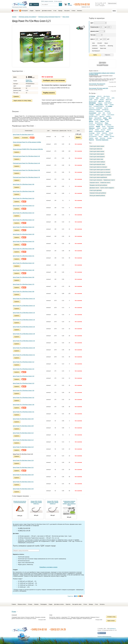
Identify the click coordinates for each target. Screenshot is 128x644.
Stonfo (109, 130)
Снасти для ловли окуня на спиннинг (100, 172)
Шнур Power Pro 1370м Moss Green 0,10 (24, 299)
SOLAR (91, 130)
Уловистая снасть (105, 183)
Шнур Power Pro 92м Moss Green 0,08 (23, 426)
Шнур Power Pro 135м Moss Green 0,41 (24, 256)
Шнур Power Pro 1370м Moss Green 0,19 (24, 320)
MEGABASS (98, 118)
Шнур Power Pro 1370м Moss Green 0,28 (24, 334)
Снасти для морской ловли (97, 164)
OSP (108, 121)
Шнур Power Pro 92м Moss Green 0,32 (23, 467)
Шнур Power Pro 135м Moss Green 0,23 (24, 227)
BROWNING (92, 103)
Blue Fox (101, 101)
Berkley (102, 100)
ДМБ (97, 138)
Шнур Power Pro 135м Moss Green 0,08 (24, 191)
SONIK (97, 130)
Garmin (106, 108)
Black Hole (103, 48)
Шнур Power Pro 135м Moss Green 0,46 (24, 270)
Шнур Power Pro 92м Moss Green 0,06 (23, 419)
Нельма (109, 138)
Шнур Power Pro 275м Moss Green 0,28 (24, 391)
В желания (25, 138)
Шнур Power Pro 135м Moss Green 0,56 (24, 277)
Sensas (104, 128)
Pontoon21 (92, 125)
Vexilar (91, 135)
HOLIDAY (107, 111)
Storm (91, 131)
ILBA (99, 113)
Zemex (106, 137)
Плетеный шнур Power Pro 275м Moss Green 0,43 (26, 156)
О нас (55, 11)
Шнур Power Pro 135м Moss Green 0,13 (24, 206)
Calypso (100, 103)
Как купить (67, 11)
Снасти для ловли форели (97, 157)
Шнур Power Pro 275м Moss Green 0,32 (24, 398)
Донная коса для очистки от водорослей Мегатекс (20, 502)
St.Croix (103, 130)
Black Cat (108, 100)
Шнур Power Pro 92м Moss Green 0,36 (23, 475)
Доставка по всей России (102, 64)
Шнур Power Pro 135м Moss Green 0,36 (24, 249)
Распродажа (25, 11)
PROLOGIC (108, 125)
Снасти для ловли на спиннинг (98, 167)
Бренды (60, 11)
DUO (90, 106)
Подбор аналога (49, 93)
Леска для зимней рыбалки (97, 196)
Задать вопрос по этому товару (22, 100)
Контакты (80, 11)
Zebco (100, 137)
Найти (95, 55)
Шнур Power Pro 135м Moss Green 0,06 (24, 184)
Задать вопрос (111, 621)
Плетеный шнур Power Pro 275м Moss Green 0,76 (26, 177)
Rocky (104, 126)
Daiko (106, 105)
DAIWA (112, 105)
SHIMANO (95, 48)
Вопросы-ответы (22, 604)
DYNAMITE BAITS (99, 106)
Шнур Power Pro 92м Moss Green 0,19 (23, 447)
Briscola (108, 101)
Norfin (97, 121)
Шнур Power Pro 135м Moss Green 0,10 (24, 198)
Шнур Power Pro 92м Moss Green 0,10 (23, 433)
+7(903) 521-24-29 (58, 629)
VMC (102, 135)
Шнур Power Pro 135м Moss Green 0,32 (24, 241)
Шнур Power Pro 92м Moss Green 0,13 (23, 440)
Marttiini (108, 116)
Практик (91, 140)
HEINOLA (92, 111)
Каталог (14, 17)
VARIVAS (95, 46)
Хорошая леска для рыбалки (98, 193)
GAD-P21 (92, 108)
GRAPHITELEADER (94, 110)
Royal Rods (110, 126)
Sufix (93, 43)
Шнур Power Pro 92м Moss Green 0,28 (23, 460)
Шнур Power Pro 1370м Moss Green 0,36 (24, 348)
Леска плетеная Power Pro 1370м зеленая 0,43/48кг (27, 142)
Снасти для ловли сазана (97, 146)
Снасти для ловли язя (96, 149)
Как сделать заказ (77, 604)
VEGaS (111, 133)
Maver (106, 43)
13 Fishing (92, 96)
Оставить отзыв (111, 617)
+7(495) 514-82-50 (39, 629)
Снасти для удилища (96, 190)
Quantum (91, 126)
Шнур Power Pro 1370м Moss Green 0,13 (24, 306)
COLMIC (100, 43)
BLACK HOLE (93, 101)
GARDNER (99, 108)
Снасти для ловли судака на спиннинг (100, 175)
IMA (104, 113)
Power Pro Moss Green (29, 81)
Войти (114, 11)
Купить (78, 137)
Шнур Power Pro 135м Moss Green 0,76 (24, 284)
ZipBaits (91, 138)
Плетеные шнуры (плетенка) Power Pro (49, 17)
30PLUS (99, 96)
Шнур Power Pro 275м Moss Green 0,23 (24, 383)
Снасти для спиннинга (96, 180)
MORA (107, 120)
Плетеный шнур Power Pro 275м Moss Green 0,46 (26, 163)
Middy (105, 118)
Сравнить (16, 96)
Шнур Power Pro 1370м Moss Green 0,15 (24, 313)
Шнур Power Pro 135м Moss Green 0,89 (24, 292)
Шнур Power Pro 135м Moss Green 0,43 (24, 263)
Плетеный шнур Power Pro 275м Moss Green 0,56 (26, 170)
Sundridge (92, 133)
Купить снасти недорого (107, 188)
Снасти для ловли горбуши (97, 162)
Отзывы (30, 604)
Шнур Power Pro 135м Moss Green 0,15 (24, 213)
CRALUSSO (99, 105)
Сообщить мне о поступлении (54, 80)
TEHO (98, 133)
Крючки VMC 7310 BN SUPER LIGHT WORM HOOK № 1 (36, 502)
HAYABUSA (105, 110)
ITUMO (109, 113)
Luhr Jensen (111, 115)
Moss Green (66, 17)
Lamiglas (91, 115)
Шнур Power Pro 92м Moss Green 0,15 (23, 134)
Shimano (111, 128)
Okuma (102, 121)
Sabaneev (92, 128)
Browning (110, 46)
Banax (96, 100)
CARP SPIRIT (108, 103)
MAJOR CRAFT (93, 116)
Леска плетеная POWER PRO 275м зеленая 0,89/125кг (28, 149)
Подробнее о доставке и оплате (48, 567)
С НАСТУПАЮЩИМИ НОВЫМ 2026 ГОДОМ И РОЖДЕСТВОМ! (102, 74)
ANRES (103, 98)
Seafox (99, 128)
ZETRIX (112, 137)
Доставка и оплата (47, 11)
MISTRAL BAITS (98, 120)
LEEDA (98, 115)
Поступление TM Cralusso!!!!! (97, 84)
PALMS (91, 123)
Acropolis (91, 98)
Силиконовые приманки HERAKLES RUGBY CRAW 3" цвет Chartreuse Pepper (69, 503)
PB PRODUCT (96, 51)
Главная (14, 604)
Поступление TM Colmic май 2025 (98, 88)
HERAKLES (100, 111)
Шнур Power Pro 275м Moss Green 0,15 (24, 369)
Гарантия (38, 11)
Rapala (98, 126)
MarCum (102, 116)
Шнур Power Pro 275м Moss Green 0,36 (24, 405)
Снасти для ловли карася (97, 154)
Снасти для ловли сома (96, 159)
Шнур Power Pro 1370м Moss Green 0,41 (24, 355)
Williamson (108, 135)
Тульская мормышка (102, 140)
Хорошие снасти (94, 183)
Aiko (97, 98)
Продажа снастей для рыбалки (98, 185)
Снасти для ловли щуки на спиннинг (100, 170)
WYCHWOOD (93, 137)
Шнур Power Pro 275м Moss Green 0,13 (24, 362)
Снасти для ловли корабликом (98, 177)
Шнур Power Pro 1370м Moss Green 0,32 (24, 341)
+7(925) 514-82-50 (82, 4)
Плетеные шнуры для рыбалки (27, 17)
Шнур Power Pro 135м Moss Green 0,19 (24, 220)
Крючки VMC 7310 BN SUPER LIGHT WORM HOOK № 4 (53, 502)
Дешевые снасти (94, 188)
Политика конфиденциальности (104, 636)
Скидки (32, 11)
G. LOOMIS (109, 106)
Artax (108, 98)
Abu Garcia (107, 96)
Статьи (73, 11)
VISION (97, 135)
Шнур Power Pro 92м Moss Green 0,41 (23, 482)
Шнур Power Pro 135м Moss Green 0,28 (24, 234)
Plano (107, 123)
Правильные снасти (109, 180)
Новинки (16, 11)
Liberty (104, 115)
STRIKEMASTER (99, 131)
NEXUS (91, 121)
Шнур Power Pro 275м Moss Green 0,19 (24, 376)
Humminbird (93, 113)
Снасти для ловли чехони (97, 151)
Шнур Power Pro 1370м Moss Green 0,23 (24, 327)
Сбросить (107, 55)
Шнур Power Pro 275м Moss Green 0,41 (24, 412)
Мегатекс (103, 138)
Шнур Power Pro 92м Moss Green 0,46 (23, 489)
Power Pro (102, 46)
